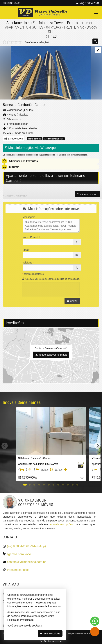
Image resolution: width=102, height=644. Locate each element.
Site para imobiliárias (77, 633)
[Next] (97, 446)
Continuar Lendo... (87, 194)
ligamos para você (19, 554)
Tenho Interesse (51, 641)
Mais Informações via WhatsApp (30, 148)
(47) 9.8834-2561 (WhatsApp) (26, 546)
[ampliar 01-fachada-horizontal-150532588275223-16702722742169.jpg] (45, 73)
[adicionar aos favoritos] (82, 478)
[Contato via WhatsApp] (95, 621)
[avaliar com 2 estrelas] (8, 42)
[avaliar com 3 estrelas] (12, 42)
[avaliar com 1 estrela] (5, 42)
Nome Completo (32, 237)
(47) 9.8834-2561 (89, 3)
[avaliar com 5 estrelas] (20, 42)
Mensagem (29, 217)
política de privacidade (68, 279)
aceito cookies (50, 633)
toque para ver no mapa (51, 355)
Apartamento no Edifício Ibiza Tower (35, 23)
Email (26, 250)
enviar (72, 301)
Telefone (27, 263)
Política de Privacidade (20, 620)
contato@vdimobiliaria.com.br (26, 562)
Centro (40, 105)
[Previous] (92, 431)
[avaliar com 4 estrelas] (16, 42)
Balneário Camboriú (17, 105)
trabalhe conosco (18, 570)
